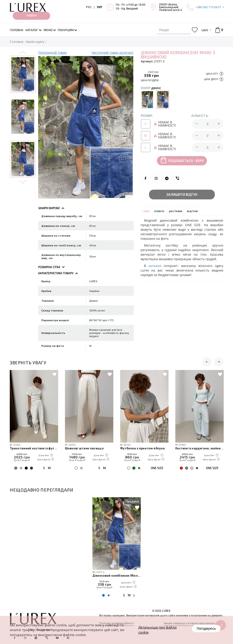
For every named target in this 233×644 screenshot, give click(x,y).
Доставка (176, 211)
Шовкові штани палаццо (84, 448)
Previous (23, 53)
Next (23, 181)
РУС (89, 7)
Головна (17, 42)
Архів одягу (35, 42)
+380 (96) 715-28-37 (208, 7)
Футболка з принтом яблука (143, 448)
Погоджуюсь (206, 628)
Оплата (159, 211)
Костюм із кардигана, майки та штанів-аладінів (200, 448)
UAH (205, 30)
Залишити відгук (182, 194)
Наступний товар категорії (112, 53)
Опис (147, 211)
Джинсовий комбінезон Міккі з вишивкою (117, 575)
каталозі (155, 266)
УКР (99, 7)
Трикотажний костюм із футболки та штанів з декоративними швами (34, 448)
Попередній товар (52, 53)
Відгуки (192, 211)
